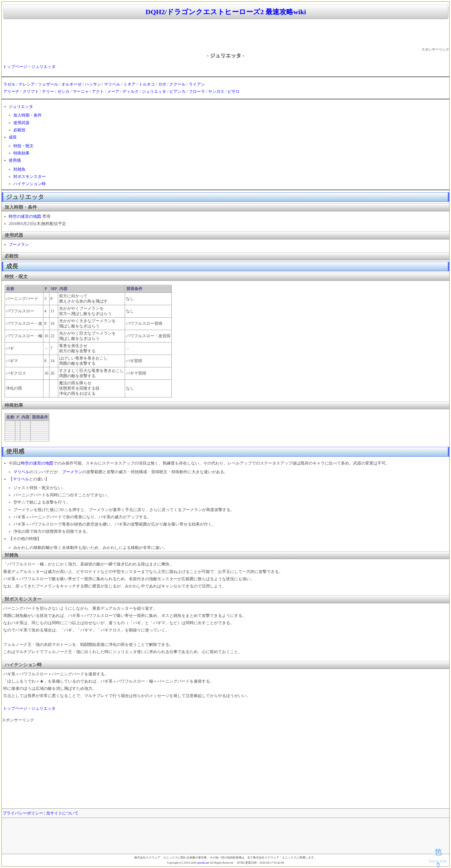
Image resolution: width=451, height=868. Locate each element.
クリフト (31, 92)
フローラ (197, 92)
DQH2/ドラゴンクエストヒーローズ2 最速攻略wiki (226, 12)
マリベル (112, 84)
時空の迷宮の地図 (25, 216)
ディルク (131, 92)
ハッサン (93, 84)
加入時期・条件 (27, 115)
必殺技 (19, 130)
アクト (98, 92)
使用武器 (21, 123)
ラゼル (9, 84)
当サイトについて (62, 813)
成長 (13, 137)
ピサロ (234, 92)
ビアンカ (177, 92)
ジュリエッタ (43, 67)
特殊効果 (21, 153)
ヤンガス (216, 92)
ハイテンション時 (30, 184)
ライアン (197, 84)
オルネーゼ (71, 84)
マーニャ (81, 92)
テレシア (27, 84)
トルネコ (147, 84)
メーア (113, 92)
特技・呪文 (23, 146)
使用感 (15, 160)
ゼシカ (63, 92)
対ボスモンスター (30, 177)
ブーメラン (19, 245)
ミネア (129, 84)
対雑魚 (19, 169)
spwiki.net (203, 863)
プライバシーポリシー (23, 813)
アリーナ (11, 92)
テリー (48, 92)
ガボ (162, 84)
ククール (177, 84)
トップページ (15, 67)
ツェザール (48, 84)
